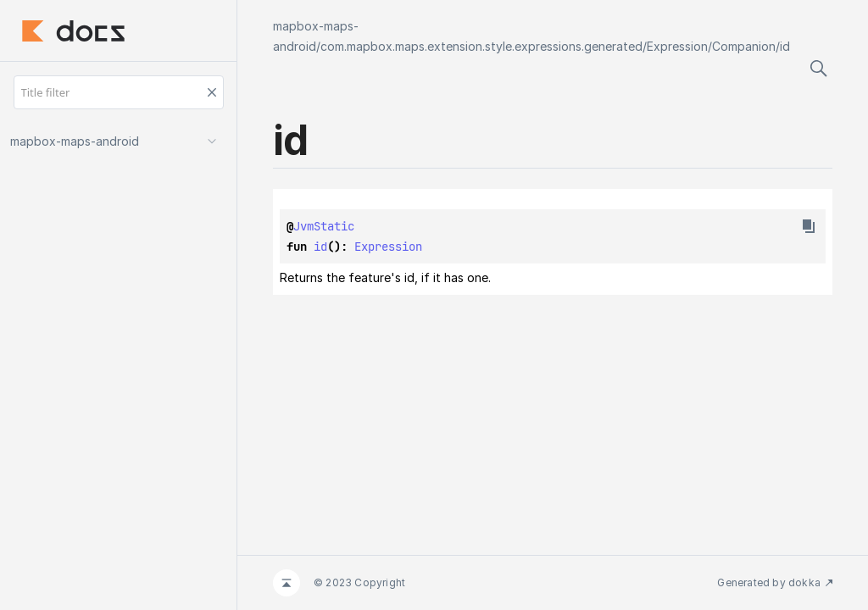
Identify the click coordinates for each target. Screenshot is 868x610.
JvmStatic (324, 226)
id (785, 46)
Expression (677, 46)
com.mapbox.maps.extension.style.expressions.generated (481, 46)
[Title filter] (119, 92)
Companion (744, 46)
